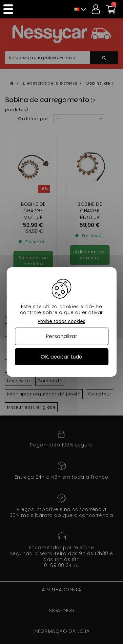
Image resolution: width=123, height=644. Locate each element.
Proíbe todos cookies (61, 322)
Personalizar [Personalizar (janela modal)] (61, 336)
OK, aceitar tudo (61, 357)
